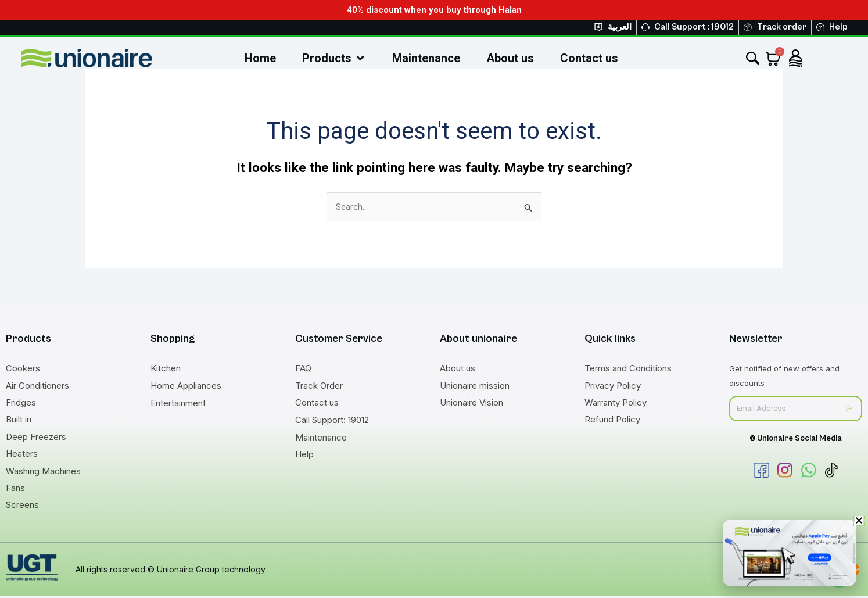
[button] (859, 520)
